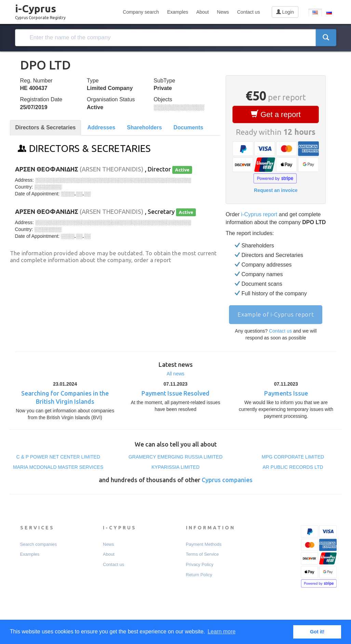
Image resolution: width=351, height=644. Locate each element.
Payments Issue (286, 393)
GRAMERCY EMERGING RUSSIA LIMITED (175, 457)
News (223, 12)
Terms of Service (202, 554)
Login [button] (285, 12)
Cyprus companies (227, 480)
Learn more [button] (221, 632)
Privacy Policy (200, 564)
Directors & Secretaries (46, 127)
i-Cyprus (40, 10)
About (202, 12)
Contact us (249, 12)
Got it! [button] (317, 632)
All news (175, 374)
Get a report (276, 114)
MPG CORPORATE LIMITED (293, 457)
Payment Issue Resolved (175, 393)
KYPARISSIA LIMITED (175, 467)
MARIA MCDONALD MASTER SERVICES (58, 467)
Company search (141, 12)
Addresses (101, 127)
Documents (188, 127)
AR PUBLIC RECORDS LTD (293, 467)
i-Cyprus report (259, 214)
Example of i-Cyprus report (276, 314)
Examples (178, 12)
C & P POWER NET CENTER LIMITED (58, 457)
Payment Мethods (204, 544)
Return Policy (199, 575)
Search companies (39, 544)
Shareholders (144, 127)
